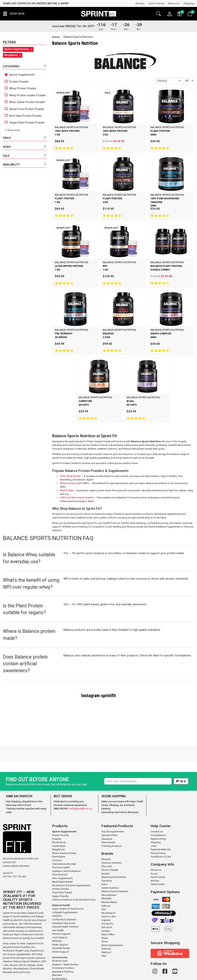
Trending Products (112, 820)
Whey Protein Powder (21, 88)
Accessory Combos (63, 942)
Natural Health (61, 879)
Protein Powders (21, 921)
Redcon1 (106, 926)
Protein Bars (59, 820)
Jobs (154, 820)
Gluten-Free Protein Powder (25, 109)
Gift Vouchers (60, 956)
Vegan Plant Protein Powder (25, 123)
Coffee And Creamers (64, 893)
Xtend (105, 912)
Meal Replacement (62, 855)
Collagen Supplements (65, 886)
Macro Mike (108, 908)
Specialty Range (61, 922)
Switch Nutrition (110, 862)
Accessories (60, 931)
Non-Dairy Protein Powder (23, 116)
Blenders (57, 949)
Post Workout (60, 848)
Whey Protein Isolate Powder (25, 95)
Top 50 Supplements (113, 805)
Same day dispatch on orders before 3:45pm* (36, 3)
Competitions (158, 809)
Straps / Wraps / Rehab (65, 963)
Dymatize (107, 854)
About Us (174, 3)
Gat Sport (107, 901)
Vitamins (57, 890)
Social (154, 847)
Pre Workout (59, 816)
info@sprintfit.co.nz (81, 782)
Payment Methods (161, 823)
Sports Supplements (20, 75)
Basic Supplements (112, 919)
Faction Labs (109, 890)
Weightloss (58, 823)
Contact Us (157, 805)
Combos (57, 834)
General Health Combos (65, 900)
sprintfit (108, 696)
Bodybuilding (60, 953)
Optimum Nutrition (111, 837)
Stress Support (61, 925)
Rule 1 (105, 858)
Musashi (8, 946)
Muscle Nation (109, 876)
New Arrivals (108, 816)
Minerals (57, 915)
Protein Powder (17, 82)
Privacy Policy (158, 827)
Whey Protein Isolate (71, 483)
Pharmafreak (37, 942)
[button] (14, 14)
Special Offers (109, 809)
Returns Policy (158, 813)
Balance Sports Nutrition (27, 935)
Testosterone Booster (64, 838)
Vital (104, 930)
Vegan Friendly (60, 870)
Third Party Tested (62, 866)
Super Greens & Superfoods (68, 882)
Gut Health (58, 904)
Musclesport (108, 887)
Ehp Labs (107, 840)
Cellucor (106, 880)
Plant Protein (67, 490)
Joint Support (60, 911)
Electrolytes (59, 830)
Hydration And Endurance (66, 845)
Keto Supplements (62, 852)
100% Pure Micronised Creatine (77, 498)
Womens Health (61, 841)
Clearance (107, 813)
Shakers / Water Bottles (65, 938)
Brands (56, 37)
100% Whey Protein (70, 476)
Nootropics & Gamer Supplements (71, 859)
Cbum (105, 915)
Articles (140, 3)
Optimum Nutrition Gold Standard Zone (74, 873)
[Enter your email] (138, 755)
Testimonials (158, 858)
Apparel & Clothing (63, 945)
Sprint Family (156, 3)
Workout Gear (60, 935)
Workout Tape (60, 967)
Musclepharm (21, 942)
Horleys (106, 905)
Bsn (104, 883)
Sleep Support (60, 918)
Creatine (57, 813)
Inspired (106, 894)
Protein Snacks (60, 863)
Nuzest (14, 939)
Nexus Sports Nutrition (114, 851)
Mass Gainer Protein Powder (25, 102)
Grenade (106, 922)
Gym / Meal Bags (62, 960)
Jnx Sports (107, 897)
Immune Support (61, 908)
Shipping (189, 3)
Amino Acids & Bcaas (64, 827)
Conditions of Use (161, 830)
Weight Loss (22, 924)
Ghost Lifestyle (27, 939)
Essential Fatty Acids (64, 897)
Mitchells (106, 872)
